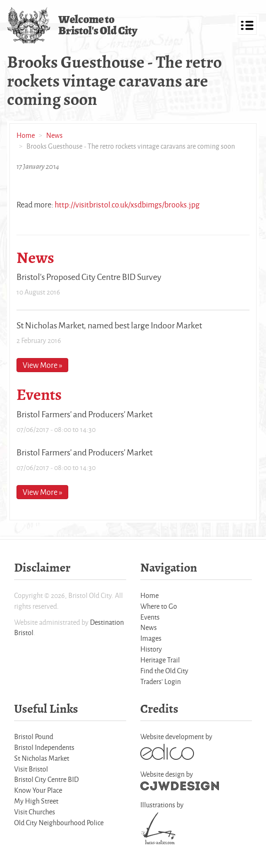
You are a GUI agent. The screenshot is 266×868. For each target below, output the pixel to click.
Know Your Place (38, 790)
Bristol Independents (44, 747)
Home (26, 135)
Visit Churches (35, 812)
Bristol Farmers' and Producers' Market (85, 414)
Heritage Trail (160, 660)
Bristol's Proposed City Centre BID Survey (89, 277)
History (151, 649)
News (54, 135)
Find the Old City (164, 671)
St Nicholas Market (42, 758)
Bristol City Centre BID (46, 779)
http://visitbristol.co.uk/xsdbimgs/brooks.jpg (127, 204)
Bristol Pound (34, 737)
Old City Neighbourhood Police (59, 823)
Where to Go (159, 606)
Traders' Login (161, 681)
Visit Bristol (31, 769)
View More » (42, 365)
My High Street (36, 801)
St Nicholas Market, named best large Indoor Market (109, 325)
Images (151, 638)
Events (150, 617)
